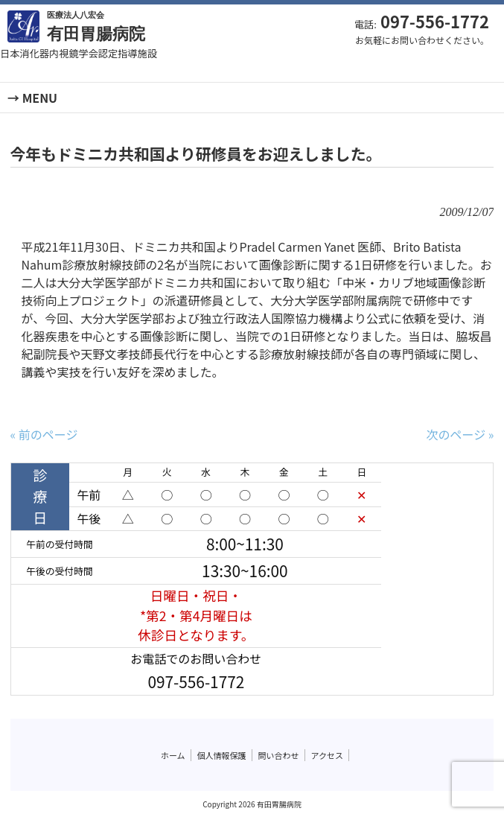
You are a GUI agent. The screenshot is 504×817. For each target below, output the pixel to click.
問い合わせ (279, 755)
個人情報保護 (222, 755)
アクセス (327, 755)
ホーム (173, 755)
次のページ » (460, 434)
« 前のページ (44, 434)
